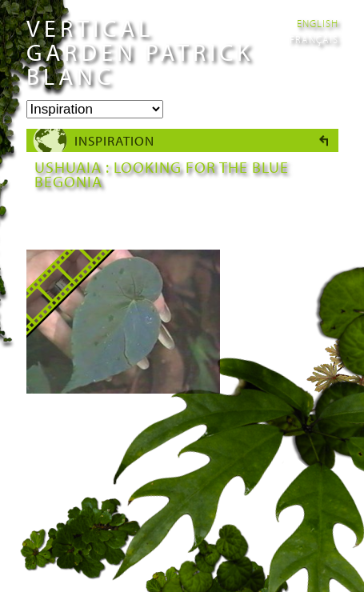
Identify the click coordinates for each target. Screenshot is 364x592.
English (318, 23)
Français (314, 39)
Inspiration (114, 140)
